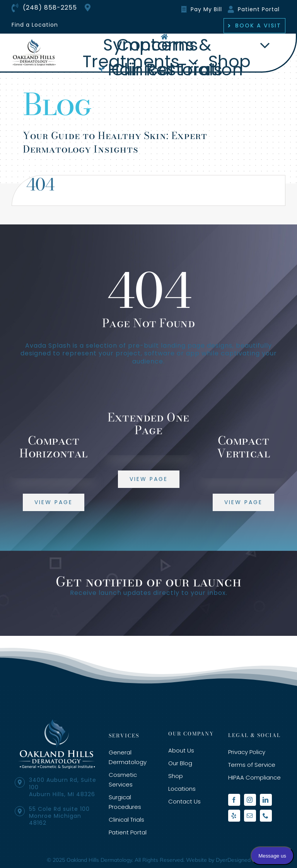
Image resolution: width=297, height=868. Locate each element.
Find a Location (35, 25)
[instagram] (250, 800)
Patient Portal (259, 9)
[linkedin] (266, 800)
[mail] (250, 816)
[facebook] (234, 800)
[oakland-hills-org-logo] (34, 42)
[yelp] (234, 816)
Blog (57, 104)
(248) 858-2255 (50, 8)
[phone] (266, 816)
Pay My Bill (206, 9)
